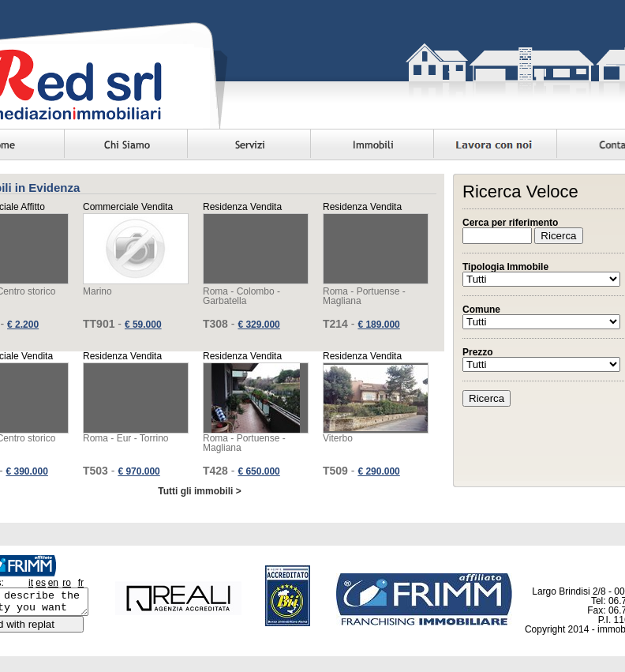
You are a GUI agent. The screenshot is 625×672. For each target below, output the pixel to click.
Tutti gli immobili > (199, 491)
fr (81, 583)
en (53, 583)
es (41, 583)
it (31, 583)
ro (67, 583)
